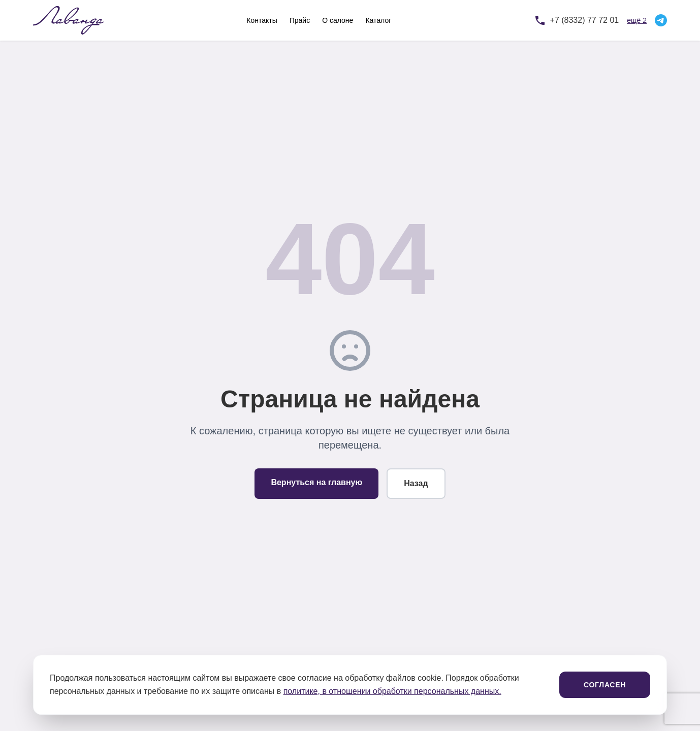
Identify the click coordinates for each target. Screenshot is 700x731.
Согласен (605, 685)
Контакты (262, 20)
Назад (416, 483)
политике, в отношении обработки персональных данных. (392, 691)
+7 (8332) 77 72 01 (585, 20)
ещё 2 (637, 20)
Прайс (300, 20)
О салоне (338, 20)
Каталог (378, 20)
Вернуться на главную (316, 482)
